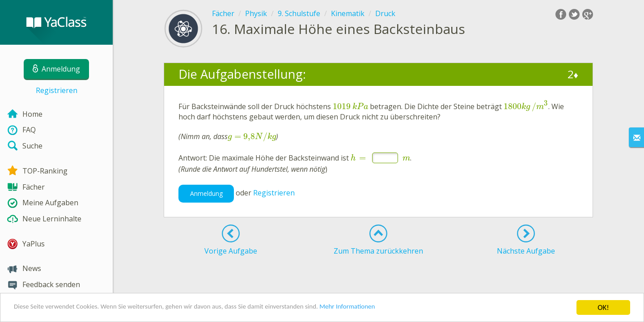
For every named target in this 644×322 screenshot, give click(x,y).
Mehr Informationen (392, 309)
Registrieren (57, 90)
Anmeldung (206, 193)
